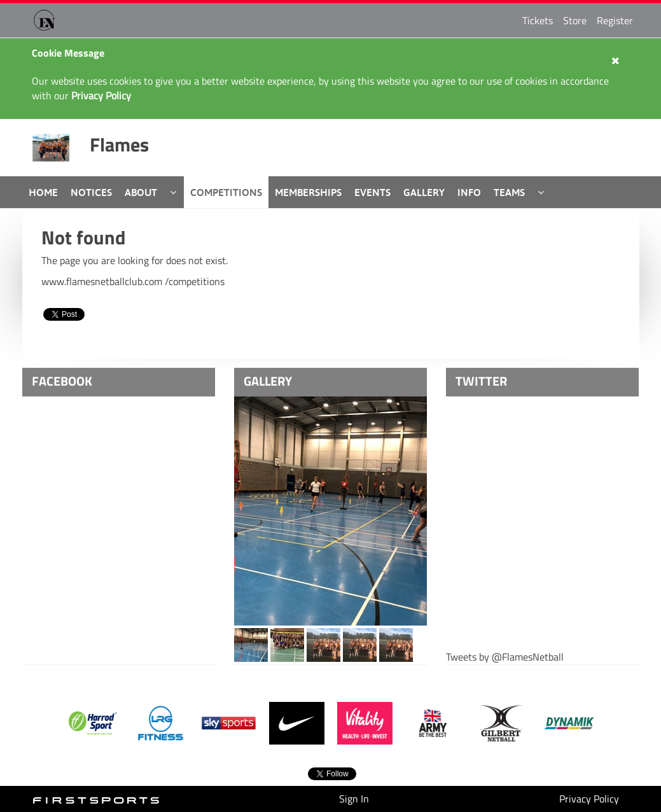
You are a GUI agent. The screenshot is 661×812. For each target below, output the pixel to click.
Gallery (424, 192)
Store (575, 20)
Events (372, 192)
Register (615, 20)
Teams (509, 192)
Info (469, 192)
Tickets (538, 20)
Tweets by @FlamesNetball (505, 657)
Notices (91, 192)
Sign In (354, 799)
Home (43, 192)
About (141, 192)
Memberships (308, 192)
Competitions (226, 192)
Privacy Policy (589, 799)
